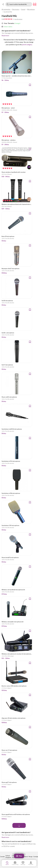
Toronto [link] (11, 23)
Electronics (16, 9)
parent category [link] (27, 44)
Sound (23, 9)
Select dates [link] (8, 26)
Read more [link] (5, 35)
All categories (6, 9)
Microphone (31, 9)
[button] (3, 4)
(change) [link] (17, 23)
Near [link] (6, 23)
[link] (8, 27)
